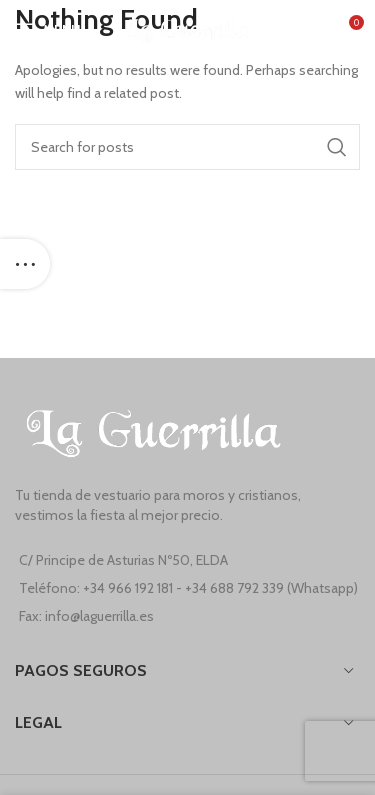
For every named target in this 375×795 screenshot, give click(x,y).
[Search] (187, 147)
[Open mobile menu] (48, 30)
